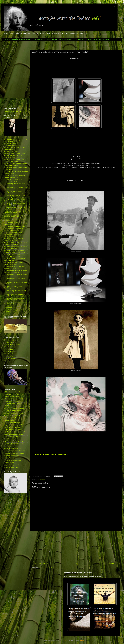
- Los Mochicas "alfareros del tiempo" (14, 432)
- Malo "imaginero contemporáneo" (14, 434)
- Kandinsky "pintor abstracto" (12, 427)
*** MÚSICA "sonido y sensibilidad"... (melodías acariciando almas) (15, 255)
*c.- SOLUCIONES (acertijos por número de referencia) (92, 39)
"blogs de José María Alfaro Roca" (14, 111)
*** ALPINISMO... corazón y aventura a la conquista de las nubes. (16, 141)
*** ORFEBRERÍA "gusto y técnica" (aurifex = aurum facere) (14, 263)
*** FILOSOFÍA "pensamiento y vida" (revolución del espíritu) (15, 212)
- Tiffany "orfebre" (9, 458)
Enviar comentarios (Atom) (47, 567)
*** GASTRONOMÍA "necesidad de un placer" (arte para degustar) (15, 216)
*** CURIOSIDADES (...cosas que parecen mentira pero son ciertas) (16, 188)
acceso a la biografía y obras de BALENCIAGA (51, 454)
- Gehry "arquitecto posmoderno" (13, 422)
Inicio (78, 563)
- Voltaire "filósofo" (9, 463)
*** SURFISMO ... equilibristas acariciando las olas (13, 307)
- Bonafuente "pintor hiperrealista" (14, 399)
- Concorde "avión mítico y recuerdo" (14, 413)
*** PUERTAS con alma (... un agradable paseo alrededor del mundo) (15, 295)
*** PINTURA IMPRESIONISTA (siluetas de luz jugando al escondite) (15, 275)
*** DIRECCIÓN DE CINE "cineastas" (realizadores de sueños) (15, 200)
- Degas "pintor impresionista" (12, 415)
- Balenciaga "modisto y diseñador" (14, 394)
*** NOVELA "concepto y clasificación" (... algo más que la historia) (16, 259)
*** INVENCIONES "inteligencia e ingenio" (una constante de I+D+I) (14, 232)
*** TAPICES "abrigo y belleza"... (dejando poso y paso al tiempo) (16, 311)
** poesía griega (9, 342)
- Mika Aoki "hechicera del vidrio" (13, 444)
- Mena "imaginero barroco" (12, 439)
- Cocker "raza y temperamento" (13, 411)
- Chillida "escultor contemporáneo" (14, 406)
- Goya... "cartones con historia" (13, 425)
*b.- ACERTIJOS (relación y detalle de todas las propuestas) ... (53, 39)
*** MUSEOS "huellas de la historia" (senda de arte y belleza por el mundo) (14, 251)
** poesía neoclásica (10, 354)
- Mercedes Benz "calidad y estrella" (14, 441)
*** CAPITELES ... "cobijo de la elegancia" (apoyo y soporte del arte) (14, 180)
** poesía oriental (9, 356)
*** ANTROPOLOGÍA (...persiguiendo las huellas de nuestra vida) (16, 145)
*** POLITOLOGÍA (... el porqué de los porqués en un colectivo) (15, 291)
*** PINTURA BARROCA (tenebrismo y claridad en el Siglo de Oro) (15, 267)
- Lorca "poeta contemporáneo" (13, 430)
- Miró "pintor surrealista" (11, 446)
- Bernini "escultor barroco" (12, 396)
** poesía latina (8, 349)
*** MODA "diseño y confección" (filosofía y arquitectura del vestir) (16, 247)
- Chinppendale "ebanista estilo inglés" (15, 408)
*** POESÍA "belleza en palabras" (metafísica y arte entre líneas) (14, 287)
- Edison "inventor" (9, 420)
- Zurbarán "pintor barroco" (12, 467)
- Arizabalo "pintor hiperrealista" (13, 392)
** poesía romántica (10, 361)
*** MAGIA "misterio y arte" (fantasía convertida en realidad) (15, 240)
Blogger (82, 640)
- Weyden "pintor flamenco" (12, 465)
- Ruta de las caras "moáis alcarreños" (15, 451)
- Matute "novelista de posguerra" (13, 437)
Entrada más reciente (40, 563)
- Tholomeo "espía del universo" (13, 455)
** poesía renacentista (10, 359)
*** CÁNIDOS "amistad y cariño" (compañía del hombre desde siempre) (14, 192)
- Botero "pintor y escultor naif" (13, 401)
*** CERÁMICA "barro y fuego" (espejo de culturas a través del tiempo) (16, 184)
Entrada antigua (114, 563)
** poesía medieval (9, 352)
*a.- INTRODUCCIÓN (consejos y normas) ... (18, 39)
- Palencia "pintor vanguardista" (13, 448)
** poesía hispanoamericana (12, 344)
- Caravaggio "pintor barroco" (12, 404)
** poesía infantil (9, 347)
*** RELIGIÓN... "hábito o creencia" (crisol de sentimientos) (14, 299)
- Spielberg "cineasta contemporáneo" (14, 453)
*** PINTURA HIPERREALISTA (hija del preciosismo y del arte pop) (15, 271)
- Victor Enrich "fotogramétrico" (13, 460)
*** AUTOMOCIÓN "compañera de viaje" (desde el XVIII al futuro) (16, 164)
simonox (65, 640)
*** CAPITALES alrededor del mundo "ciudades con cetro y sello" (14, 176)
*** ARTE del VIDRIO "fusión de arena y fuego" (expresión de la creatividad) (15, 157)
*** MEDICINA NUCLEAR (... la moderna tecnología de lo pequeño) (16, 243)
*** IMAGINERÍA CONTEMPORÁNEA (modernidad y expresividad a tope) (15, 228)
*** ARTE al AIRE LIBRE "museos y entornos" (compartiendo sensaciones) (14, 153)
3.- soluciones (42, 479)
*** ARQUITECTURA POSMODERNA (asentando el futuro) (15, 149)
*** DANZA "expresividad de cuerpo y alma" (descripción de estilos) (15, 196)
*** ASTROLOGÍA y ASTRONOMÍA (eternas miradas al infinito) (14, 160)
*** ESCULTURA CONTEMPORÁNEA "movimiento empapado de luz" (15, 208)
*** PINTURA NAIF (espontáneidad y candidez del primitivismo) (14, 279)
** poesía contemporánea (11, 340)
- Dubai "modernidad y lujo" (12, 418)
